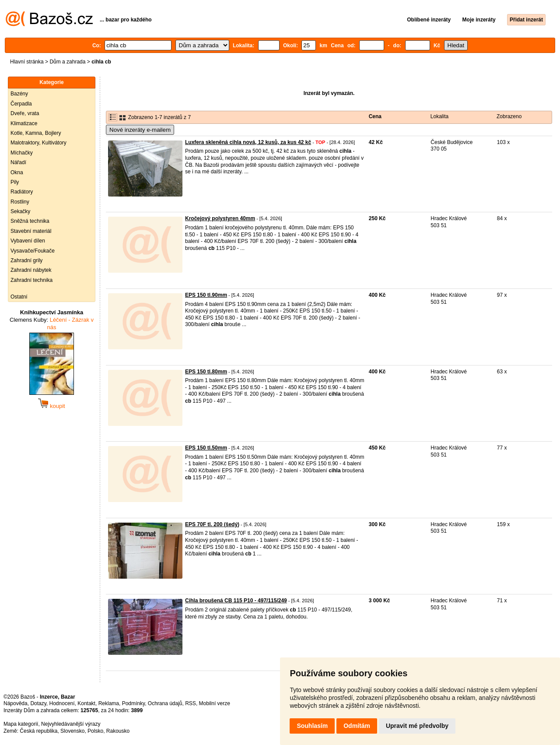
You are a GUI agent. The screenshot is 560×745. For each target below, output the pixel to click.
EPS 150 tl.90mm (206, 295)
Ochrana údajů (165, 703)
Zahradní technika (31, 280)
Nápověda (16, 703)
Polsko (95, 731)
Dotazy (38, 703)
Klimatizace (24, 123)
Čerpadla (21, 104)
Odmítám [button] (357, 726)
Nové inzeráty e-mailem (140, 130)
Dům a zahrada (67, 62)
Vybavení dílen (28, 241)
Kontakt (86, 703)
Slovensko (72, 731)
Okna (17, 172)
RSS (191, 703)
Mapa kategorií (21, 724)
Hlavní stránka (27, 62)
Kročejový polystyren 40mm (220, 218)
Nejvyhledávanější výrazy (71, 724)
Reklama (109, 703)
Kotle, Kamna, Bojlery (36, 133)
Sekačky (20, 211)
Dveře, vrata (25, 113)
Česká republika (38, 731)
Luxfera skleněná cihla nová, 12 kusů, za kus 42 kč (248, 142)
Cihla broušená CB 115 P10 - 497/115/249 (236, 601)
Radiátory (22, 192)
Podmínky (133, 703)
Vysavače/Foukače (33, 251)
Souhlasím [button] (312, 726)
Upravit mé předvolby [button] (417, 726)
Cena (375, 116)
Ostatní (19, 297)
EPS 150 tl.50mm (206, 448)
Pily (15, 182)
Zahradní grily (26, 260)
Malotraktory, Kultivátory (38, 143)
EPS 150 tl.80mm (206, 372)
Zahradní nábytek (31, 270)
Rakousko (118, 731)
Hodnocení (62, 703)
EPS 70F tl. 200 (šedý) (212, 524)
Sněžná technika (30, 221)
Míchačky (22, 153)
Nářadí (18, 162)
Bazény (19, 94)
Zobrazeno (509, 116)
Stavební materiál (31, 231)
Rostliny (20, 202)
